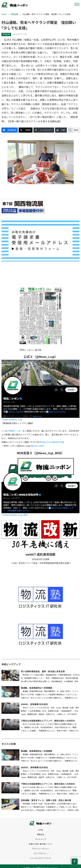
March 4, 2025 (37, 446)
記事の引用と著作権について (41, 844)
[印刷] (61, 130)
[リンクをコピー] (44, 130)
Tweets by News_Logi (12, 420)
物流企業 (14, 14)
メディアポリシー (40, 854)
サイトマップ (41, 839)
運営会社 (41, 835)
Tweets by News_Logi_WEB (15, 515)
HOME (41, 830)
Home (4, 14)
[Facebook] (10, 130)
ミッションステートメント (41, 858)
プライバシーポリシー (41, 849)
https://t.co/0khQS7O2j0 (53, 442)
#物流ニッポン (15, 431)
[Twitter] (26, 130)
